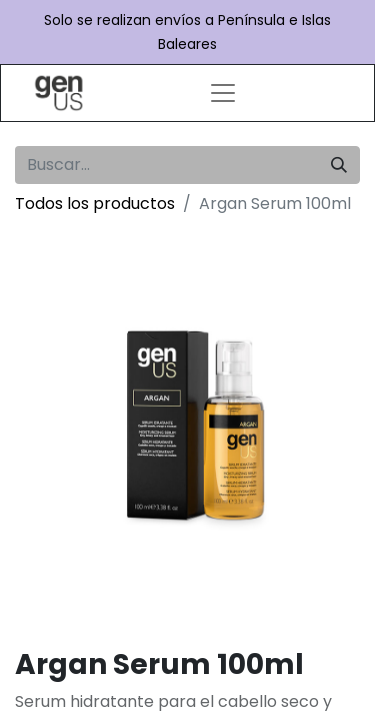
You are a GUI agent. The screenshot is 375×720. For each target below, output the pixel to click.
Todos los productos (95, 203)
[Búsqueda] (339, 165)
